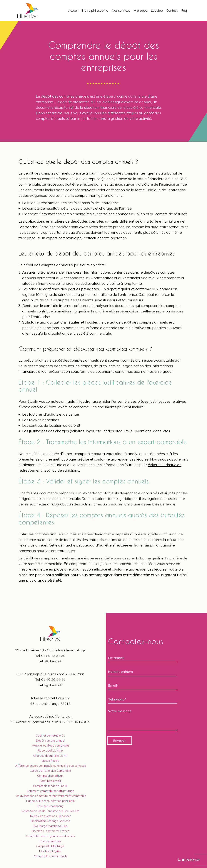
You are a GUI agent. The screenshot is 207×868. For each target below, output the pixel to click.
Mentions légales (50, 851)
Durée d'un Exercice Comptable (50, 771)
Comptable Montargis (50, 846)
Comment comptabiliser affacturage (50, 791)
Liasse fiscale (50, 761)
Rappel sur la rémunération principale (50, 801)
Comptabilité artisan (50, 776)
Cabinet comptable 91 (50, 735)
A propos (141, 10)
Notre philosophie (95, 10)
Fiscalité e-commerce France (50, 831)
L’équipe (157, 10)
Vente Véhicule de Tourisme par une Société (50, 811)
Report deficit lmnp (50, 750)
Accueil (73, 10)
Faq (184, 10)
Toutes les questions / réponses (50, 816)
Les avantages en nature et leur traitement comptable (50, 796)
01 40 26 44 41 (53, 680)
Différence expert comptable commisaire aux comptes (50, 766)
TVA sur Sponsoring (50, 806)
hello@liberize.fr (50, 661)
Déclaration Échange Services (50, 821)
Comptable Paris (50, 841)
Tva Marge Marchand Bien (50, 826)
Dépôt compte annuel (50, 740)
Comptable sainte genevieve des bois (50, 836)
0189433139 (189, 860)
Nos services (121, 10)
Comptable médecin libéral (50, 786)
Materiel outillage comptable (50, 745)
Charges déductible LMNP (50, 756)
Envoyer (120, 741)
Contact (172, 10)
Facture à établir (50, 781)
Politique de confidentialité (50, 856)
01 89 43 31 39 (53, 656)
